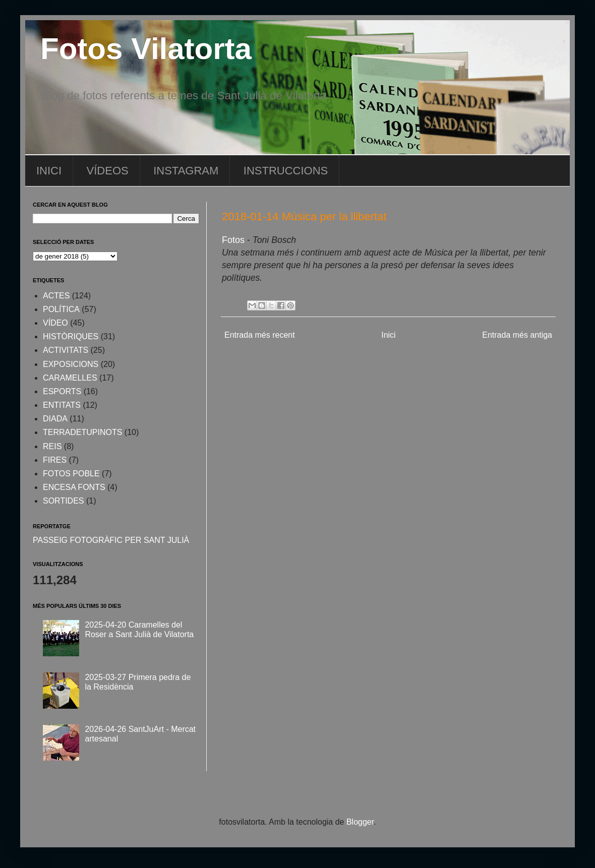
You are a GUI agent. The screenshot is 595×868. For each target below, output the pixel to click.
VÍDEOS (108, 171)
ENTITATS (62, 405)
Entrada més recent (260, 335)
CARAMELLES (70, 378)
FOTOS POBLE (71, 474)
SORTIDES (64, 501)
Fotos (233, 240)
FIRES (55, 460)
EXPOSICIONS (71, 364)
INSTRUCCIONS (286, 171)
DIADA (55, 419)
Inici (388, 335)
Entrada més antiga (517, 335)
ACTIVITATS (66, 350)
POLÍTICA (61, 309)
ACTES (56, 296)
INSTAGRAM (186, 171)
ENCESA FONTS (74, 487)
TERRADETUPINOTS (82, 432)
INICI (49, 171)
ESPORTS (62, 391)
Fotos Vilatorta (146, 49)
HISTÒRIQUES (71, 336)
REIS (52, 446)
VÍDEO (55, 323)
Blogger (360, 822)
